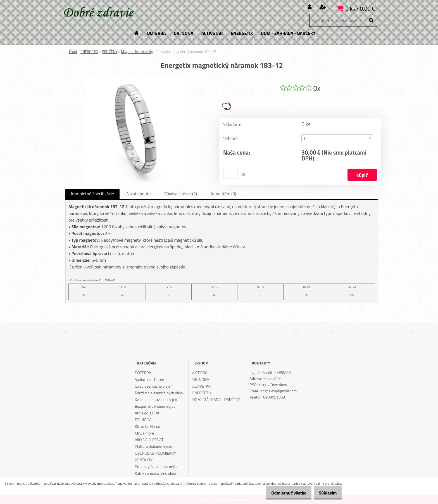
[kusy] (230, 174)
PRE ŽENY (109, 52)
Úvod (73, 52)
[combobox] (337, 138)
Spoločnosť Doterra (151, 379)
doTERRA (200, 373)
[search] (371, 20)
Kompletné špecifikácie (92, 194)
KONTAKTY (144, 460)
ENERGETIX (89, 52)
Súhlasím (326, 493)
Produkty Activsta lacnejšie (156, 466)
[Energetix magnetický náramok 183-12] (138, 80)
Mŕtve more (144, 433)
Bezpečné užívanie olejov (155, 406)
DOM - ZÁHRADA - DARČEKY (216, 399)
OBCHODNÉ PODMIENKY (155, 453)
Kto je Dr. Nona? (147, 426)
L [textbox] (305, 139)
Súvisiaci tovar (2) (181, 194)
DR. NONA (143, 420)
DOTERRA (143, 373)
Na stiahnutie (139, 194)
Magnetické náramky (137, 52)
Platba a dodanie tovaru (154, 446)
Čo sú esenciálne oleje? (153, 386)
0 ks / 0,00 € (360, 9)
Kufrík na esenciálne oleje (155, 473)
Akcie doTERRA (147, 413)
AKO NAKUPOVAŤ (149, 440)
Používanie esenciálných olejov (160, 393)
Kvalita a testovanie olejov (156, 399)
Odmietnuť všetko (283, 493)
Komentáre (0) (223, 194)
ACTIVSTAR (202, 386)
